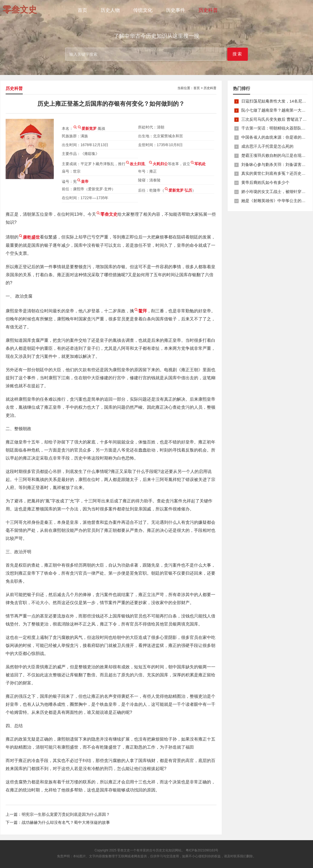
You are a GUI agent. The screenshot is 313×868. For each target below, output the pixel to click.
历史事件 (175, 10)
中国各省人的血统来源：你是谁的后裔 (275, 137)
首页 (82, 10)
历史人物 (110, 10)
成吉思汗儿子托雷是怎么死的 (267, 146)
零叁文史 (124, 850)
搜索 (238, 54)
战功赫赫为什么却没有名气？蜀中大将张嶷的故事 (66, 822)
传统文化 (143, 10)
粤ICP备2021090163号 (202, 850)
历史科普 (208, 10)
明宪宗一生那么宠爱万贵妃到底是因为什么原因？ (66, 814)
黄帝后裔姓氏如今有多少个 (265, 182)
